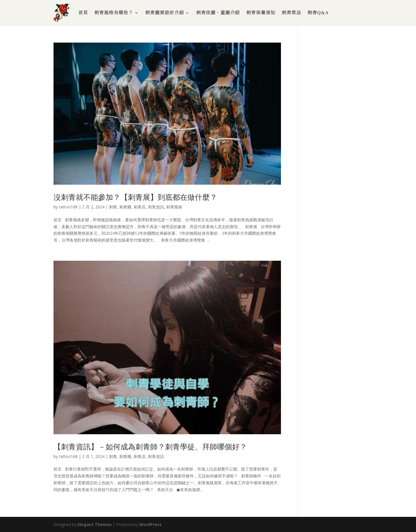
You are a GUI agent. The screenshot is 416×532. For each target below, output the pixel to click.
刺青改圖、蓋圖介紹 (218, 13)
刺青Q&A (318, 13)
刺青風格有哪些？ (114, 13)
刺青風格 (174, 207)
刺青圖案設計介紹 (165, 13)
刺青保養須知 (261, 13)
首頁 (83, 13)
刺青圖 (125, 207)
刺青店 (140, 207)
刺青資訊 (156, 207)
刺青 (113, 207)
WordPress (150, 524)
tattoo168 (68, 207)
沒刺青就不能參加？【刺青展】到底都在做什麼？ (135, 197)
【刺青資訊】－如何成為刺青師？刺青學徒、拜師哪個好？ (150, 447)
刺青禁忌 (291, 13)
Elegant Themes (95, 524)
